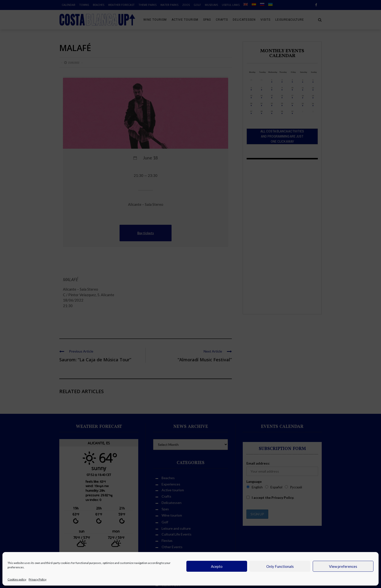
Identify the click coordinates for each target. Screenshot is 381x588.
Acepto (217, 566)
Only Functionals (280, 566)
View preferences (343, 566)
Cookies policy (17, 579)
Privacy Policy (38, 579)
